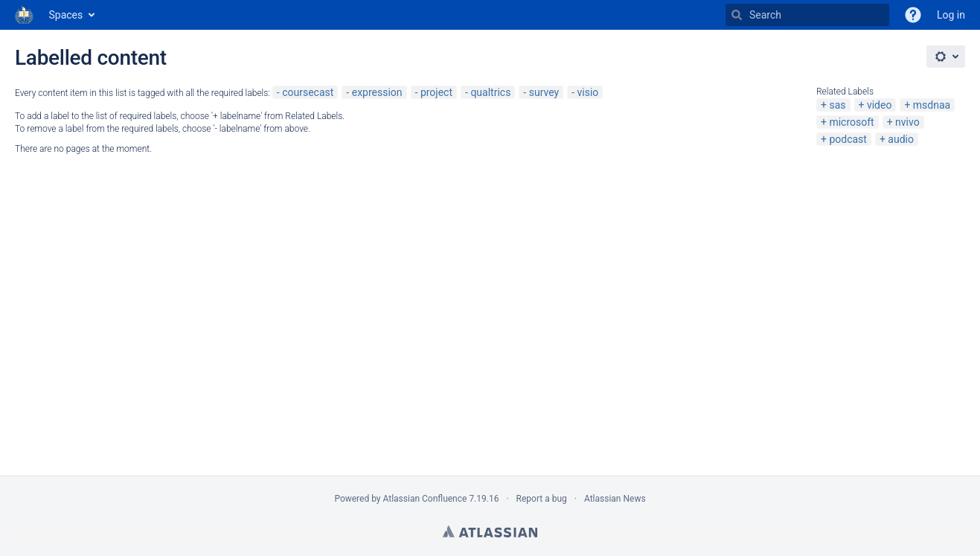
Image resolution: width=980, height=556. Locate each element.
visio (588, 92)
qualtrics (490, 92)
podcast (848, 139)
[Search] (737, 15)
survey (544, 92)
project (436, 92)
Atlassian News (615, 499)
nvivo (907, 122)
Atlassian (490, 531)
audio (901, 139)
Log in (951, 15)
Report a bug (542, 499)
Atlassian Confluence (425, 499)
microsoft (851, 122)
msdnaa (932, 105)
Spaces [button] (66, 15)
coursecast (308, 92)
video (880, 105)
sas (837, 105)
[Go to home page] (25, 15)
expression (377, 92)
